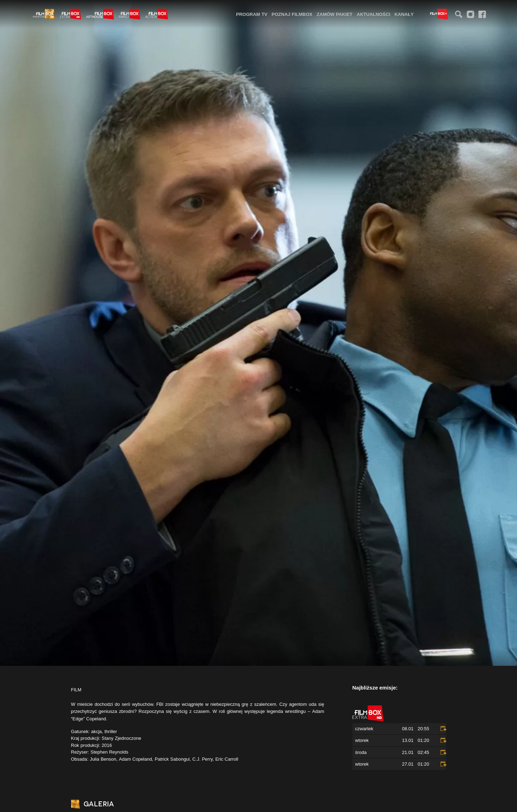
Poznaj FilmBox (292, 14)
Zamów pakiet (335, 14)
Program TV (252, 14)
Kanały (404, 14)
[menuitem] (252, 14)
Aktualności (374, 14)
